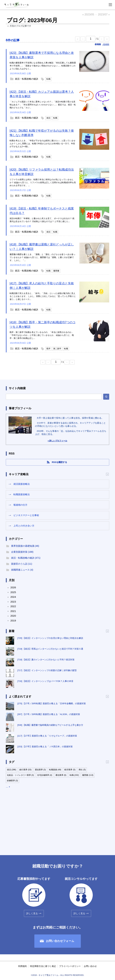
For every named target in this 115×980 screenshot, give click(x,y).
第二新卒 (57, 349)
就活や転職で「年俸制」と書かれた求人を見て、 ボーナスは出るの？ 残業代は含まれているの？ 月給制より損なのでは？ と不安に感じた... (42, 220)
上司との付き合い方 (24, 526)
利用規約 (23, 966)
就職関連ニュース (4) (22, 570)
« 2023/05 (88, 14)
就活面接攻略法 (22, 484)
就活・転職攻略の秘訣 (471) (26, 558)
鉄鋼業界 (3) (12, 781)
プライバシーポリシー (70, 966)
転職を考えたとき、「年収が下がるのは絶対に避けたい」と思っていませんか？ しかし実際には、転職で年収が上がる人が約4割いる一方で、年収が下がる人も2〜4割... (42, 144)
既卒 (48, 349)
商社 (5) (82, 770)
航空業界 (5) (70, 770)
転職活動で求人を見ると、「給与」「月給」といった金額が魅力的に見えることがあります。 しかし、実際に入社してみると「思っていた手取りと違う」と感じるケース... (43, 296)
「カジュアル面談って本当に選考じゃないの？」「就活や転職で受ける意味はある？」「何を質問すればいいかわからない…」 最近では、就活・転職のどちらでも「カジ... (43, 105)
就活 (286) (12, 770)
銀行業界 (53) (25, 770)
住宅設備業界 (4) (45, 775)
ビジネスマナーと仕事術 (26, 515)
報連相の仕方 (20, 505)
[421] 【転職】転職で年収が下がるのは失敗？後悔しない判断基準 (42, 133)
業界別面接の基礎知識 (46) (25, 546)
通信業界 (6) (61, 775)
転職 (48, 79)
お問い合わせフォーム (60, 941)
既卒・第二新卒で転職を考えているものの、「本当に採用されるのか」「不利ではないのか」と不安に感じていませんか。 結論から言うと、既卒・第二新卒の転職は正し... (42, 335)
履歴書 (56, 271)
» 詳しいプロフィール (57, 441)
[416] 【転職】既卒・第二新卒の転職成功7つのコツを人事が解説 (43, 325)
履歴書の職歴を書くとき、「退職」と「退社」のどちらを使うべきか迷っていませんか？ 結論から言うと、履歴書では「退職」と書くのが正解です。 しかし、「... (42, 257)
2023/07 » (104, 14)
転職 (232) (74, 775)
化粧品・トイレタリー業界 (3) (20, 775)
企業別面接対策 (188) (22, 552)
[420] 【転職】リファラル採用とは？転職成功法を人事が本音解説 (42, 172)
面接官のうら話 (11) (22, 564)
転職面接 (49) (55, 770)
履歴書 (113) (88, 775)
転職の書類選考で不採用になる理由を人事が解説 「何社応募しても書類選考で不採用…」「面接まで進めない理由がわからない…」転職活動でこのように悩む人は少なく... (43, 66)
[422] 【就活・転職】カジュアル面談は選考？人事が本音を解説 (42, 94)
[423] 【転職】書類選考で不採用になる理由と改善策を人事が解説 (42, 55)
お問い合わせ (90, 966)
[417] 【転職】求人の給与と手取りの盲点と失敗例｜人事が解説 (42, 286)
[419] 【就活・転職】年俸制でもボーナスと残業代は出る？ (42, 211)
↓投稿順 (106, 44)
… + (8, 787)
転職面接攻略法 (22, 494)
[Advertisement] (58, 819)
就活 (48, 118)
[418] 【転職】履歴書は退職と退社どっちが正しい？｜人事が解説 (42, 247)
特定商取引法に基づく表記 (43, 966)
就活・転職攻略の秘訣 (27, 79)
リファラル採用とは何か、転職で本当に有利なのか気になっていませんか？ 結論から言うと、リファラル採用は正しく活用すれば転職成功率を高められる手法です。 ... (43, 183)
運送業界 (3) (40, 770)
